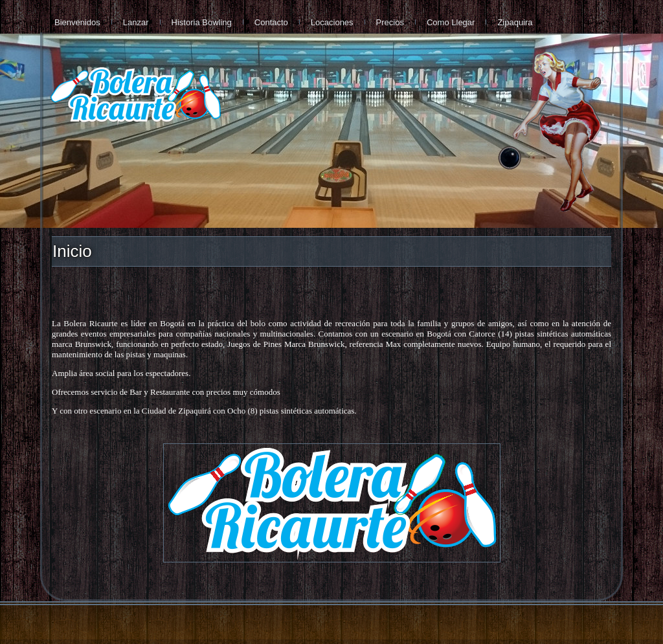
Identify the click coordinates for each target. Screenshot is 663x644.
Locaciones (332, 22)
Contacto (271, 22)
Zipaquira (515, 22)
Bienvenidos (77, 22)
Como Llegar (451, 22)
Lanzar (136, 22)
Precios (390, 22)
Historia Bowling (202, 22)
